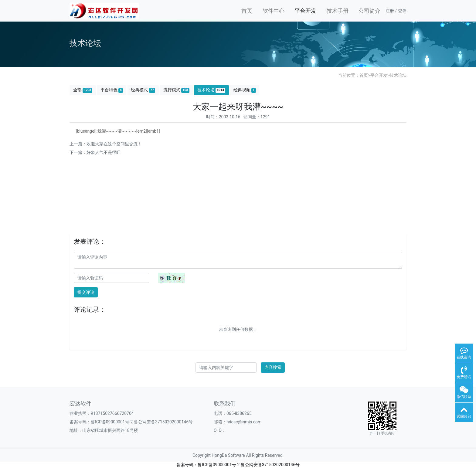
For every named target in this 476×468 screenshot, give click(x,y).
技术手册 (338, 11)
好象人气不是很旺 (104, 152)
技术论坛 (398, 75)
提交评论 (86, 292)
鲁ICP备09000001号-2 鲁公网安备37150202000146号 (142, 422)
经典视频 (245, 90)
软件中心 (274, 11)
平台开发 (305, 11)
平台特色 (112, 90)
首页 (247, 11)
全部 (83, 90)
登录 (402, 11)
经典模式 (143, 90)
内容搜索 (273, 367)
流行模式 (176, 90)
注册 (390, 11)
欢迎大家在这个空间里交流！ (114, 144)
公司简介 (369, 11)
